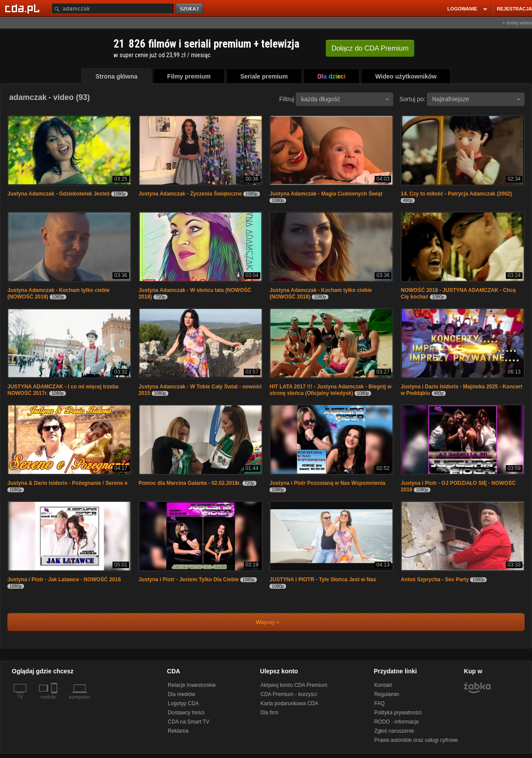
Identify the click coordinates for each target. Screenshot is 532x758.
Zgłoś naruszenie (394, 731)
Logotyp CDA (183, 703)
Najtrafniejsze (476, 99)
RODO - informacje (396, 722)
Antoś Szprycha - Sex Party (435, 580)
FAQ (379, 703)
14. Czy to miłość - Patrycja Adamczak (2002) (456, 194)
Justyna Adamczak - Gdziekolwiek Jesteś (59, 194)
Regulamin (387, 694)
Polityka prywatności (398, 713)
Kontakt (383, 685)
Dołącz (370, 48)
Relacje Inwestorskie (192, 685)
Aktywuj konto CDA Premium (294, 685)
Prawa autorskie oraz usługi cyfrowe (416, 740)
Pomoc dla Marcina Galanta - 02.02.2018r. (190, 483)
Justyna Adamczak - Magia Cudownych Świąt (326, 194)
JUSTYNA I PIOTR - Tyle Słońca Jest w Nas (323, 580)
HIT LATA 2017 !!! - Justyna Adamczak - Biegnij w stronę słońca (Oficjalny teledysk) (330, 390)
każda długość (345, 99)
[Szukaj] (113, 9)
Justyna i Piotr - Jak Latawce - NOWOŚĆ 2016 (64, 580)
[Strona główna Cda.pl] (24, 8)
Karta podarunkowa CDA (289, 703)
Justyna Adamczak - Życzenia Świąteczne (190, 194)
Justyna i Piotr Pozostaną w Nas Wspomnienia (327, 483)
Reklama (178, 731)
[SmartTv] (55, 702)
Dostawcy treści (186, 713)
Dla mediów (182, 694)
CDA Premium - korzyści (289, 694)
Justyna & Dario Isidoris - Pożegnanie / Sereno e (67, 483)
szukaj (190, 9)
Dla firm (269, 713)
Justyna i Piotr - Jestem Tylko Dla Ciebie (189, 580)
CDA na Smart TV (189, 722)
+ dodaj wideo (517, 23)
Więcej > (260, 622)
